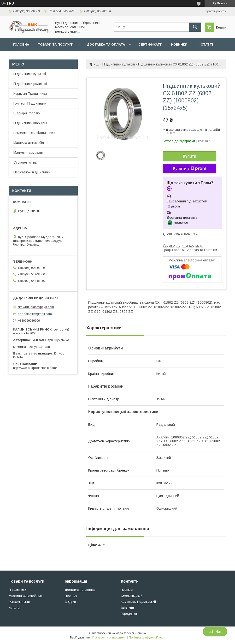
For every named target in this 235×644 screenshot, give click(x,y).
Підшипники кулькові (119, 64)
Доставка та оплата (106, 44)
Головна (21, 44)
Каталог (15, 608)
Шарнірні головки (27, 113)
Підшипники (17, 590)
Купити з (189, 169)
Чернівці (127, 590)
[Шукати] (195, 27)
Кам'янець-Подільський (138, 602)
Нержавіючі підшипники (32, 172)
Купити (190, 156)
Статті (207, 44)
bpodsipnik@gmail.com (35, 314)
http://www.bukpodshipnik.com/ (35, 368)
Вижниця (127, 608)
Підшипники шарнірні (30, 123)
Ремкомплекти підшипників (34, 133)
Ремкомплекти (19, 602)
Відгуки (70, 602)
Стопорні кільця (26, 162)
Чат (215, 632)
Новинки (179, 44)
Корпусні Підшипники (30, 94)
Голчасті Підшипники (30, 103)
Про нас (71, 596)
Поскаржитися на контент (109, 638)
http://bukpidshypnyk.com (36, 307)
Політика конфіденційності (147, 638)
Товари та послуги (56, 44)
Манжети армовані (28, 153)
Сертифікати (150, 44)
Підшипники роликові (30, 84)
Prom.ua (140, 633)
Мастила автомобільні (31, 143)
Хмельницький (132, 596)
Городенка (129, 614)
